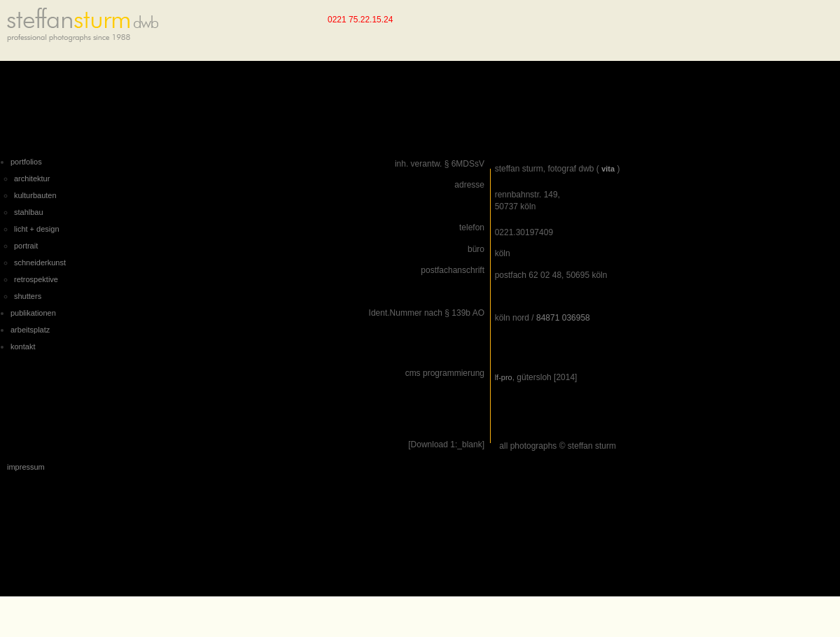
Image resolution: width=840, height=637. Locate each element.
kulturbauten (35, 195)
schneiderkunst (40, 262)
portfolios (26, 162)
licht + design (37, 229)
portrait (26, 246)
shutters (28, 296)
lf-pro (504, 377)
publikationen (33, 313)
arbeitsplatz (30, 330)
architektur (32, 178)
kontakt (23, 346)
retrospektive (36, 279)
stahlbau (29, 212)
